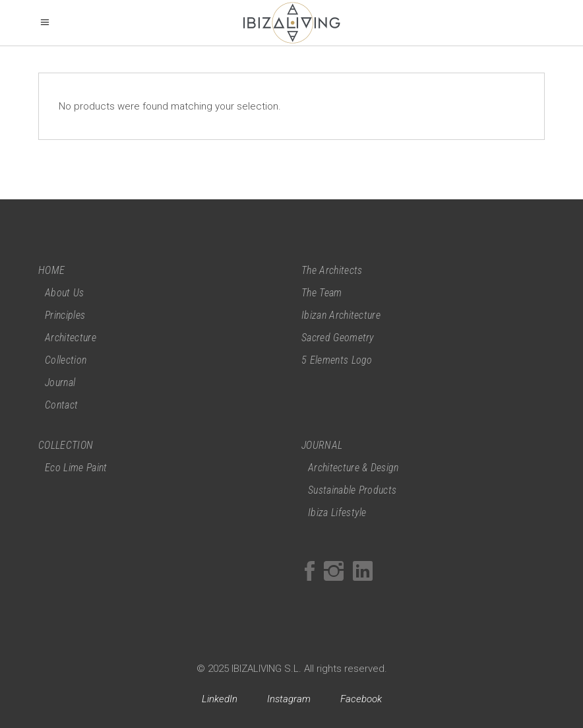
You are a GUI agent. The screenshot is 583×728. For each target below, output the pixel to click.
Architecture (71, 338)
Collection (66, 360)
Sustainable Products (352, 490)
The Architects (332, 270)
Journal (60, 382)
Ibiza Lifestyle (337, 513)
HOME (51, 270)
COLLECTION (66, 445)
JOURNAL (322, 445)
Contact (61, 405)
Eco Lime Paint (76, 468)
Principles (65, 315)
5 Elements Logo (337, 360)
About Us (65, 293)
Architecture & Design (353, 468)
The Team (322, 293)
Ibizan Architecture (341, 315)
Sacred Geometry (338, 338)
